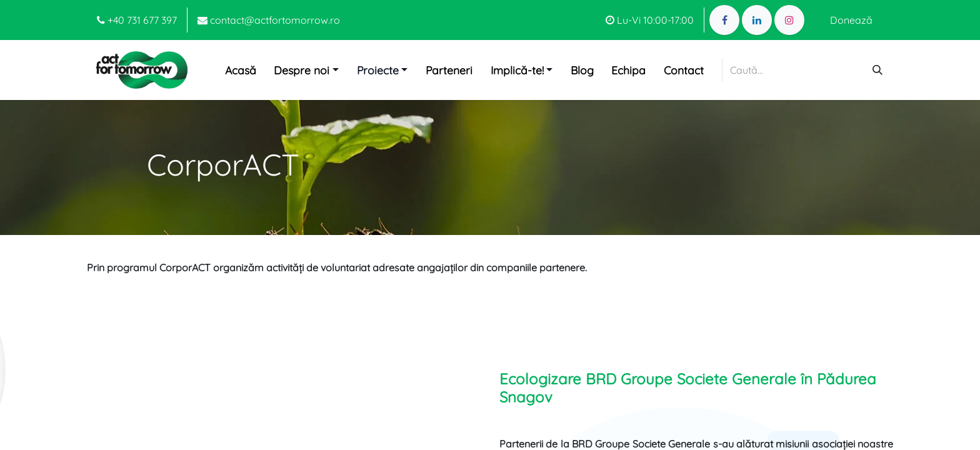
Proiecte (378, 70)
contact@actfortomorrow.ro (269, 20)
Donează (851, 20)
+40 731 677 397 (137, 20)
